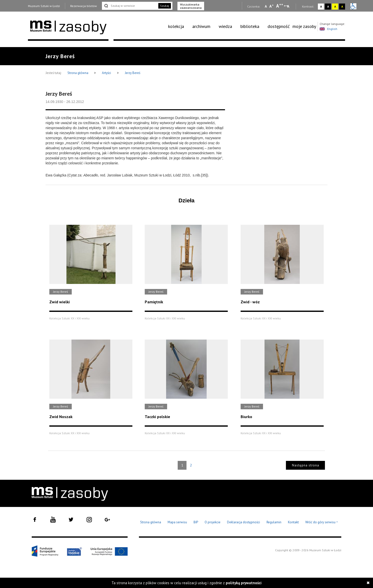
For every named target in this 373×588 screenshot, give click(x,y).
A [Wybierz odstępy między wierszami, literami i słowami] (289, 6)
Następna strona (306, 465)
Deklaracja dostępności (244, 522)
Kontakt (293, 522)
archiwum (201, 26)
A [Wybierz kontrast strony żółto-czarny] (335, 6)
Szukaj (165, 6)
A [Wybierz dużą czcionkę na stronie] (280, 6)
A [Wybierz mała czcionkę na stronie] (266, 6)
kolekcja (176, 26)
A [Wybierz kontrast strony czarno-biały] (328, 6)
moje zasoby (304, 26)
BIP (196, 522)
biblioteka (250, 26)
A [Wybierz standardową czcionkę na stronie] (271, 6)
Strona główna (78, 73)
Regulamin (274, 522)
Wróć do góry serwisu (322, 522)
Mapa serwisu (177, 522)
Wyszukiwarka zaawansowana (191, 6)
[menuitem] (179, 26)
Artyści (106, 73)
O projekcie (213, 522)
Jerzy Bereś (133, 73)
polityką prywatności (244, 583)
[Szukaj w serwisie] (130, 6)
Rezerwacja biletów (84, 6)
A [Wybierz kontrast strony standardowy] (321, 6)
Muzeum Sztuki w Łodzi (44, 6)
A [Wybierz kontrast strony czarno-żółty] (342, 6)
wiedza (225, 26)
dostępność (279, 26)
